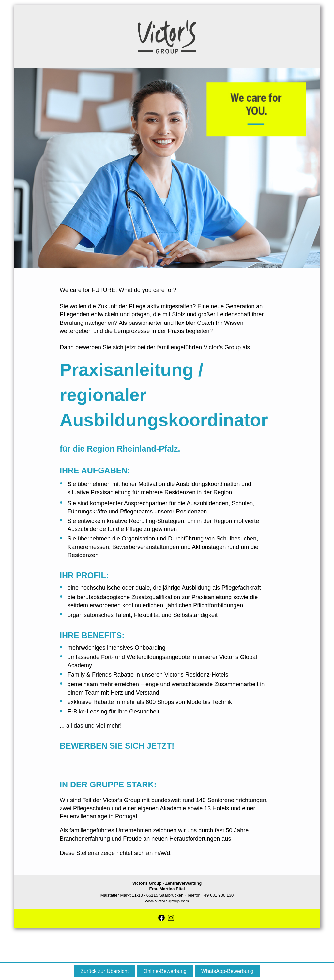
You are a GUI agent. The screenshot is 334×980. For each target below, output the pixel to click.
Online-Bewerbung (165, 971)
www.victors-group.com (167, 901)
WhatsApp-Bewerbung (227, 971)
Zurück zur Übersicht (105, 971)
